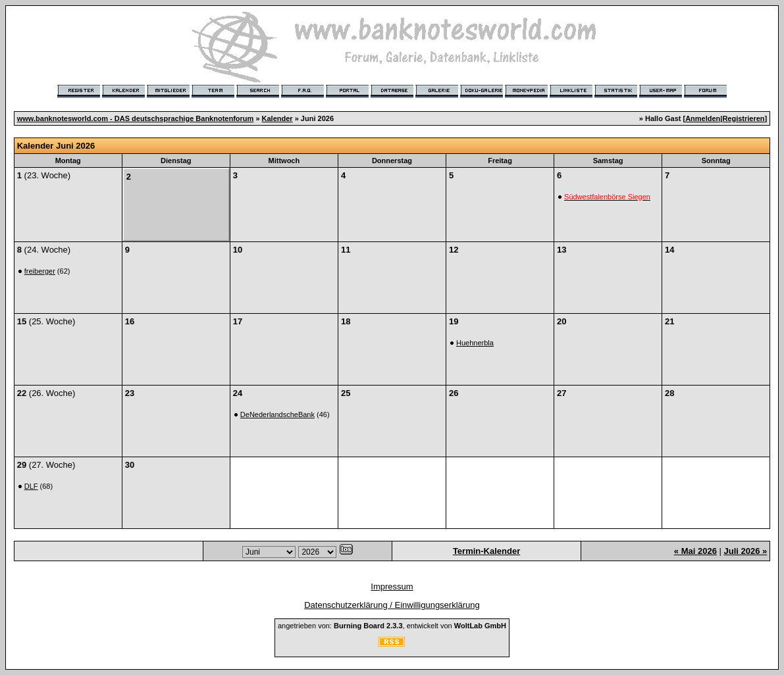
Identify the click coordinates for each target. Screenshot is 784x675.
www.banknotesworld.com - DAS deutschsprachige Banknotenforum (136, 118)
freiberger (40, 271)
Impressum (392, 587)
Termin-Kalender (486, 551)
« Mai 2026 (695, 551)
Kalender (277, 118)
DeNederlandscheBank (277, 414)
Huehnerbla (475, 343)
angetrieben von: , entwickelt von (392, 626)
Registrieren (743, 118)
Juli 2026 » (745, 551)
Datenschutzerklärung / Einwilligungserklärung (392, 605)
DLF (31, 486)
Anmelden (703, 118)
